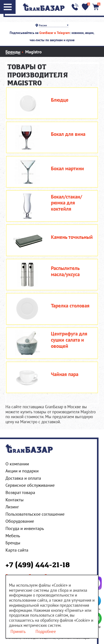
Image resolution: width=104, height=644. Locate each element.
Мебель (13, 536)
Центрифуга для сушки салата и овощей (69, 340)
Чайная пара (65, 374)
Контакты (14, 500)
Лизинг (12, 507)
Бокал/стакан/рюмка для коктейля (66, 203)
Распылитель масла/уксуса (65, 271)
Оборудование (20, 521)
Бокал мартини (67, 168)
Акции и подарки (22, 471)
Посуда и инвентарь (25, 528)
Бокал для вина (68, 134)
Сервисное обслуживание (30, 485)
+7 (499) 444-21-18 (38, 565)
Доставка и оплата (23, 478)
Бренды (13, 543)
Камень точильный (72, 237)
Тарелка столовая (70, 306)
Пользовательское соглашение (35, 514)
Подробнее (46, 632)
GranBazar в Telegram (55, 33)
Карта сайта (17, 550)
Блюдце (60, 100)
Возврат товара (20, 492)
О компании (17, 464)
